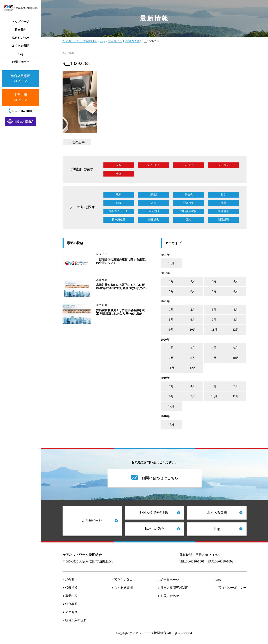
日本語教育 (119, 220)
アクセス (71, 612)
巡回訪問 (154, 211)
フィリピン (154, 165)
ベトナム (188, 165)
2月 (193, 281)
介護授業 (188, 203)
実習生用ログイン (20, 97)
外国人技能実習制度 (154, 513)
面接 (119, 203)
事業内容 (71, 596)
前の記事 (78, 142)
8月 (236, 291)
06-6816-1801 (22, 111)
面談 (188, 220)
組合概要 (71, 604)
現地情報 (223, 211)
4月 (236, 281)
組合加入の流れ (76, 620)
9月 (171, 330)
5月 (171, 291)
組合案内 (71, 580)
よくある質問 (217, 513)
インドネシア (223, 165)
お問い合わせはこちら (160, 478)
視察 (119, 194)
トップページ (20, 22)
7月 (214, 291)
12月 (236, 330)
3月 (214, 281)
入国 (154, 203)
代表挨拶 (71, 588)
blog (217, 529)
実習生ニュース (119, 211)
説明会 (154, 194)
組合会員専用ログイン (20, 78)
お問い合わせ (170, 596)
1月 (171, 281)
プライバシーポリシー (231, 588)
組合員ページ (92, 520)
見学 (223, 194)
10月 (171, 263)
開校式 (189, 194)
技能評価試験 (188, 211)
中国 (119, 173)
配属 (223, 203)
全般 (119, 165)
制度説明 (223, 220)
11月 (214, 330)
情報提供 (154, 220)
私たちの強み (154, 529)
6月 (193, 291)
